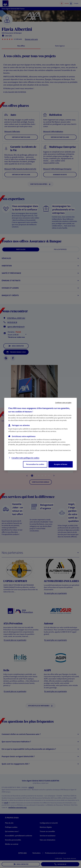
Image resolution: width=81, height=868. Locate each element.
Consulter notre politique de (25, 458)
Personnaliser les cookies (35, 464)
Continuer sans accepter (63, 402)
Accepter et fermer (61, 464)
